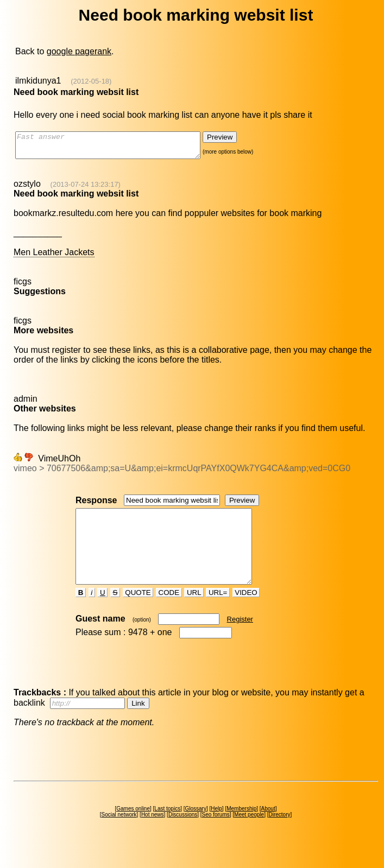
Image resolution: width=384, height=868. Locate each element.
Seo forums (216, 834)
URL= (218, 612)
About (268, 828)
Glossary (195, 828)
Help (216, 828)
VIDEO (246, 612)
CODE (169, 612)
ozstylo (27, 189)
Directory (279, 834)
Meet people (249, 834)
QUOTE (138, 612)
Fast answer (119, 148)
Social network (119, 834)
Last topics (167, 828)
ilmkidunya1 (38, 81)
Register (240, 639)
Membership (241, 828)
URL (194, 612)
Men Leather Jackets (54, 257)
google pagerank (79, 51)
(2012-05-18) (91, 81)
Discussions (183, 834)
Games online (133, 828)
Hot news (153, 834)
